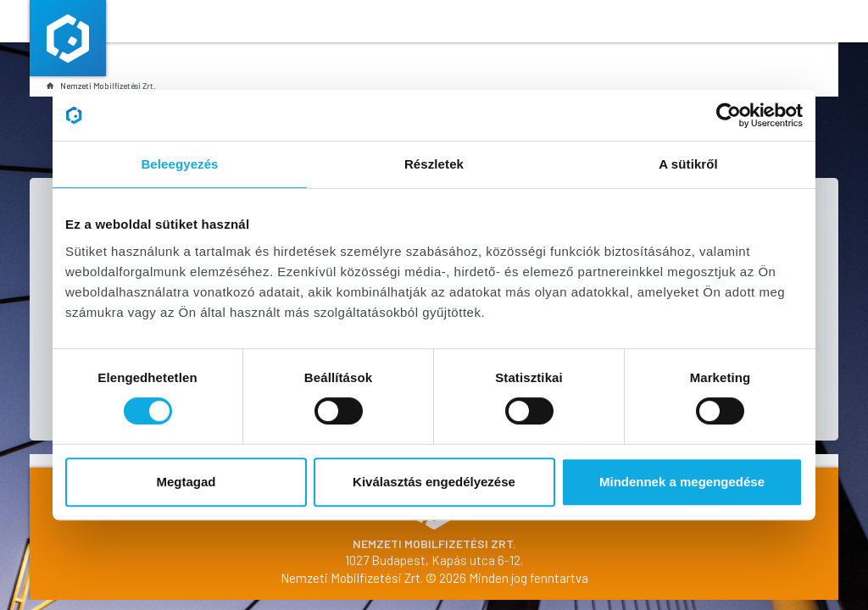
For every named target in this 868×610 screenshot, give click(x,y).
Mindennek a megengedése (682, 482)
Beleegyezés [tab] (179, 164)
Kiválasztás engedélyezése (434, 482)
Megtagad (186, 482)
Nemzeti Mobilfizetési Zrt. (101, 86)
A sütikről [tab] (688, 164)
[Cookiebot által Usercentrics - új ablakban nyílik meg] (729, 115)
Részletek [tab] (434, 164)
